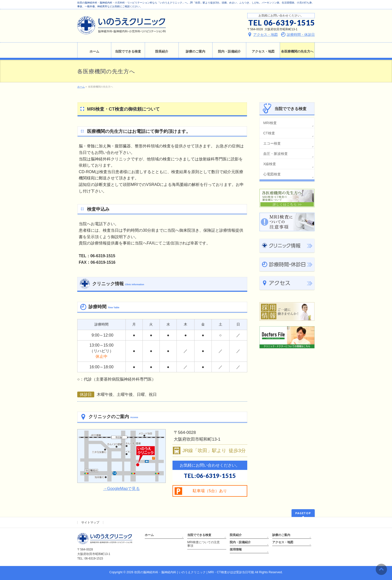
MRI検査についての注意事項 (203, 544)
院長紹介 (236, 535)
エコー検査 (272, 143)
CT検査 (269, 133)
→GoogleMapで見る (121, 489)
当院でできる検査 (199, 535)
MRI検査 (270, 123)
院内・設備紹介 (240, 542)
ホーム (149, 535)
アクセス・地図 (283, 542)
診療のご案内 (281, 535)
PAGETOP (303, 513)
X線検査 (270, 164)
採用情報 (236, 549)
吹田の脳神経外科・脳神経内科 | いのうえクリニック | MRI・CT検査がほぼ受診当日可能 (194, 572)
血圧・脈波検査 (275, 154)
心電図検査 (272, 174)
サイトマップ (90, 522)
